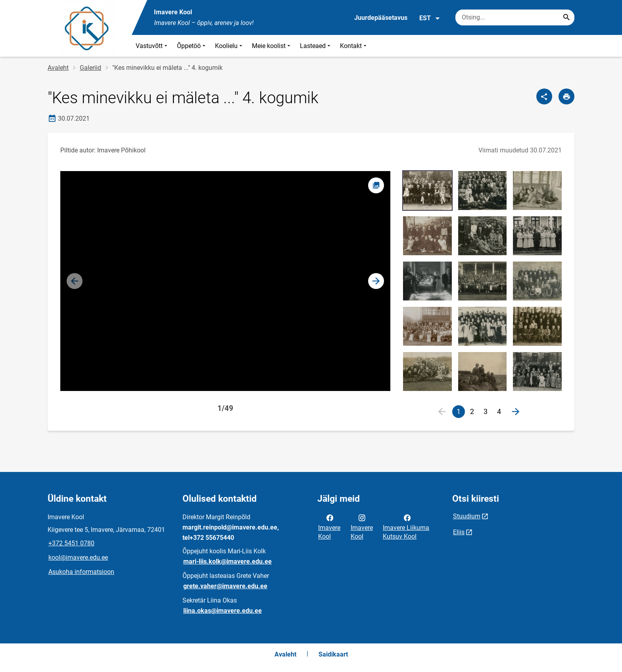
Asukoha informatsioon (81, 572)
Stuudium (467, 516)
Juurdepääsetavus (381, 18)
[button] (376, 281)
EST (430, 18)
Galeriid (90, 68)
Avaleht (58, 68)
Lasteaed (316, 46)
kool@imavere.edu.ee (78, 557)
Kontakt (354, 46)
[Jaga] (544, 96)
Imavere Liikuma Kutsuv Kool (406, 526)
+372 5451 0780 (71, 543)
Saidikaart (333, 654)
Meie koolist (272, 46)
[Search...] (566, 17)
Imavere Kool (329, 526)
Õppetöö (192, 46)
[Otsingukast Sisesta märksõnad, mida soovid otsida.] (515, 17)
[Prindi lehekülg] (566, 96)
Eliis (459, 532)
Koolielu (229, 46)
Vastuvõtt (152, 46)
